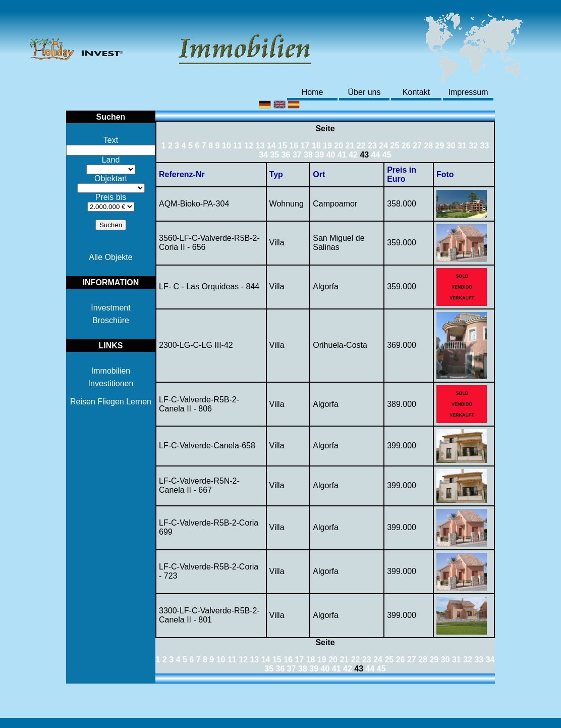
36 (286, 155)
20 (339, 146)
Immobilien (111, 371)
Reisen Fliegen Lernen (111, 402)
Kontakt (416, 92)
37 (297, 155)
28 (428, 146)
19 (327, 146)
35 (274, 155)
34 (263, 155)
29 (440, 146)
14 (271, 146)
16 (294, 146)
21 (350, 146)
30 (451, 146)
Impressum (468, 92)
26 (406, 146)
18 (316, 146)
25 (395, 146)
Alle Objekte (110, 257)
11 (238, 146)
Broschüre (111, 320)
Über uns (364, 92)
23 (372, 146)
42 (353, 155)
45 (387, 155)
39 (319, 155)
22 (361, 146)
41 (342, 155)
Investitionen (111, 383)
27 (417, 146)
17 (305, 146)
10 (227, 146)
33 (485, 146)
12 (249, 146)
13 (260, 146)
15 (283, 146)
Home (313, 92)
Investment (110, 308)
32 (473, 146)
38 (308, 155)
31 (462, 146)
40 (331, 155)
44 (376, 155)
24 (383, 146)
